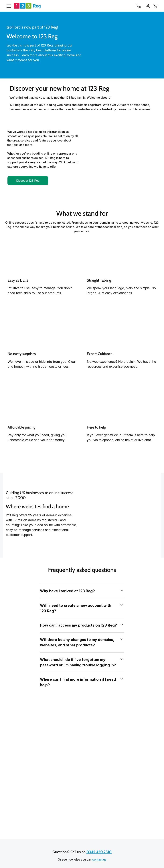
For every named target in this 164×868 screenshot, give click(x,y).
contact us (99, 859)
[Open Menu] (7, 6)
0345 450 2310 (99, 852)
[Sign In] (148, 6)
